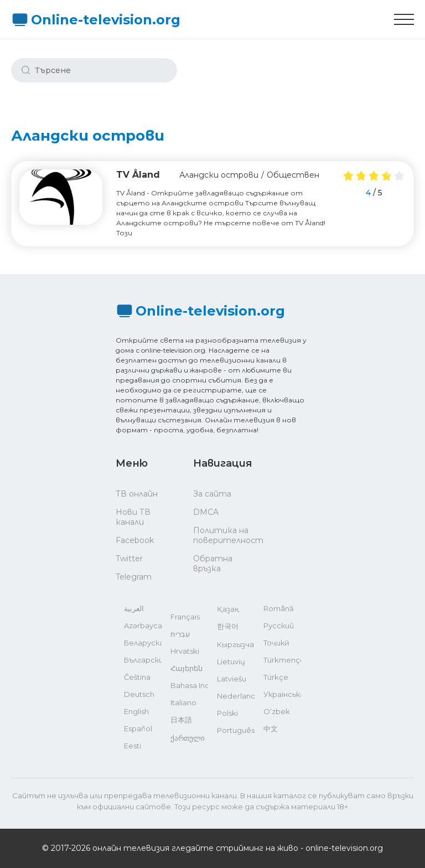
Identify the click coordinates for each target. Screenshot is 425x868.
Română (279, 608)
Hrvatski (185, 651)
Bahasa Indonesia (189, 685)
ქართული (188, 738)
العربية (134, 608)
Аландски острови (219, 175)
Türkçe (276, 677)
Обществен (293, 175)
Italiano (183, 702)
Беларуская (143, 643)
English (136, 711)
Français (185, 617)
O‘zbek (277, 711)
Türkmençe (282, 660)
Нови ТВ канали (133, 517)
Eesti (133, 746)
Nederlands (236, 696)
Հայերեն (186, 668)
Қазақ (228, 609)
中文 (271, 728)
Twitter (129, 559)
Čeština (137, 677)
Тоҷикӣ (276, 643)
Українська (282, 694)
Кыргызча (235, 644)
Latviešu (232, 679)
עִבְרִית (180, 634)
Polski (227, 713)
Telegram (134, 577)
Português (236, 730)
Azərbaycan (143, 626)
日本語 (181, 720)
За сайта (212, 494)
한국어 (228, 626)
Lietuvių (231, 662)
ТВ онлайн (137, 494)
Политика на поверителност (221, 535)
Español (138, 728)
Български (143, 660)
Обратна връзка (213, 564)
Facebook (135, 540)
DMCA (206, 512)
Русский (279, 626)
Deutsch (139, 694)
